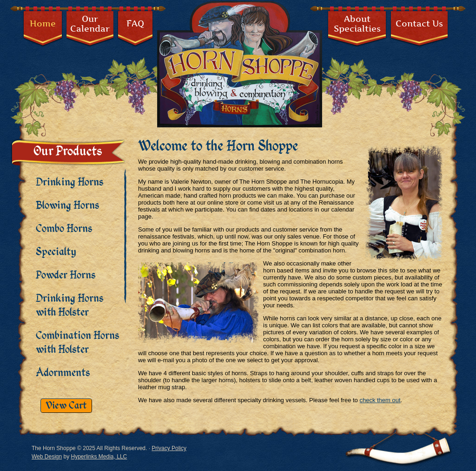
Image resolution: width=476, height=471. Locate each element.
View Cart (66, 406)
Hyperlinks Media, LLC (99, 457)
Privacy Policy (169, 448)
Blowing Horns (67, 206)
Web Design (47, 457)
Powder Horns (66, 275)
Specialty (56, 252)
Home (43, 23)
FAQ (135, 23)
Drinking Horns (69, 182)
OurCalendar (90, 24)
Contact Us (419, 23)
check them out (380, 400)
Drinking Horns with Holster (69, 305)
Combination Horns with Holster (77, 343)
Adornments (63, 373)
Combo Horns (64, 229)
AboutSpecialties (357, 24)
